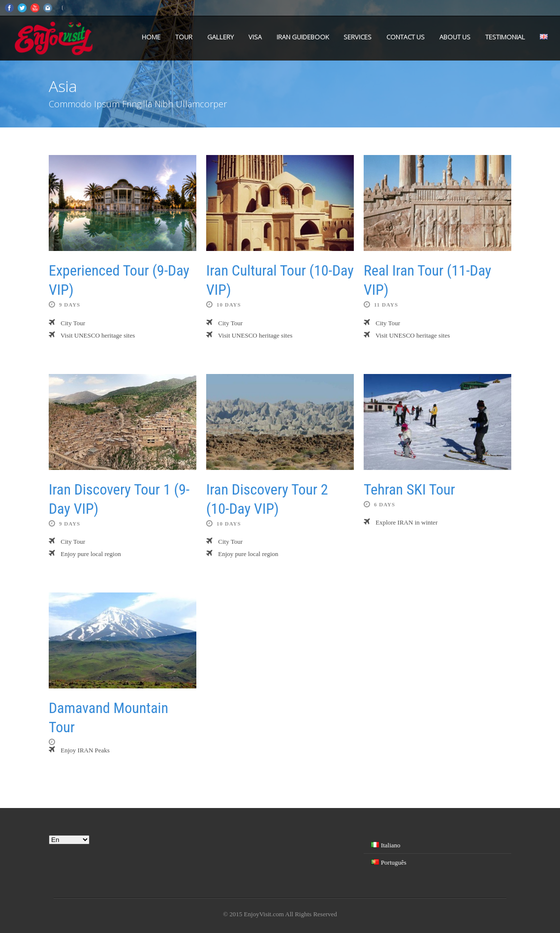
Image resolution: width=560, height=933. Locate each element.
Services (358, 37)
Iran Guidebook (303, 37)
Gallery (220, 37)
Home (151, 37)
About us (455, 37)
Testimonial (505, 37)
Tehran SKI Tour (409, 489)
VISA (255, 37)
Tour (184, 37)
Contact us (405, 37)
